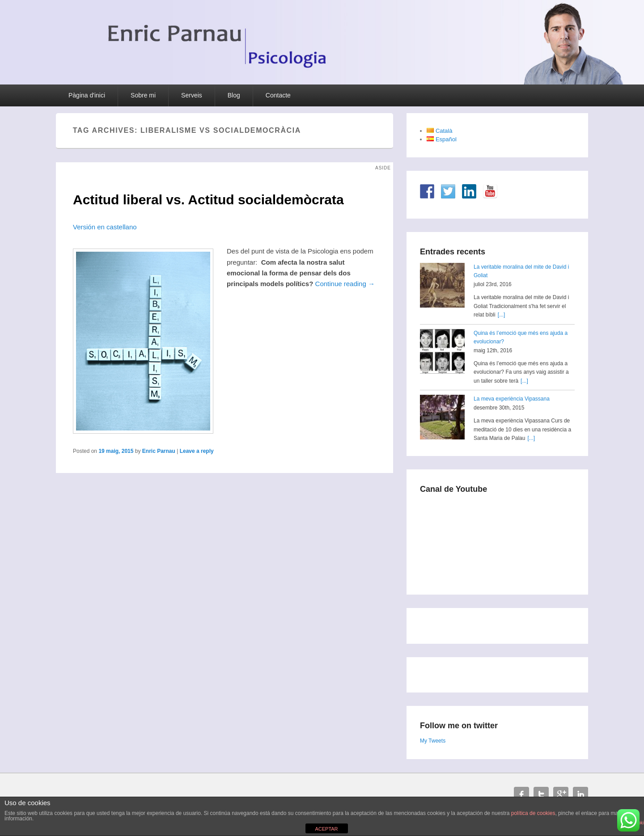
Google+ (561, 794)
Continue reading (345, 284)
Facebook (521, 794)
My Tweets (433, 741)
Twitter (541, 794)
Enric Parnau (159, 451)
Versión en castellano (105, 227)
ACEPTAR (326, 829)
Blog (234, 95)
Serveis (192, 95)
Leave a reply (197, 451)
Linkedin (580, 794)
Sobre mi (143, 95)
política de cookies (533, 813)
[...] (502, 315)
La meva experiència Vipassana (512, 399)
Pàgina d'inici (87, 95)
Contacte (278, 95)
